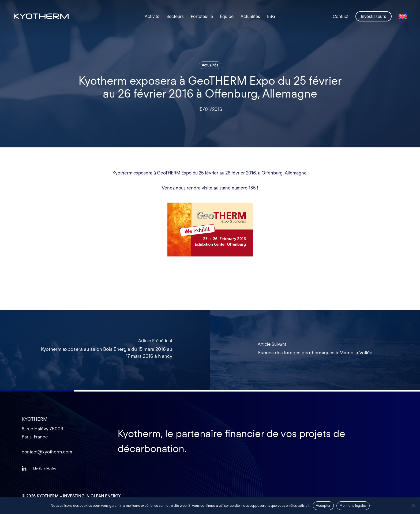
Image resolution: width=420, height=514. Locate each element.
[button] (45, 468)
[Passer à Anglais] (403, 16)
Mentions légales (353, 506)
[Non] (413, 506)
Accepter (323, 506)
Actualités (210, 65)
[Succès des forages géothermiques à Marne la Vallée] (315, 350)
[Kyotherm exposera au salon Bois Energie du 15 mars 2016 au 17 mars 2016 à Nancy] (105, 350)
